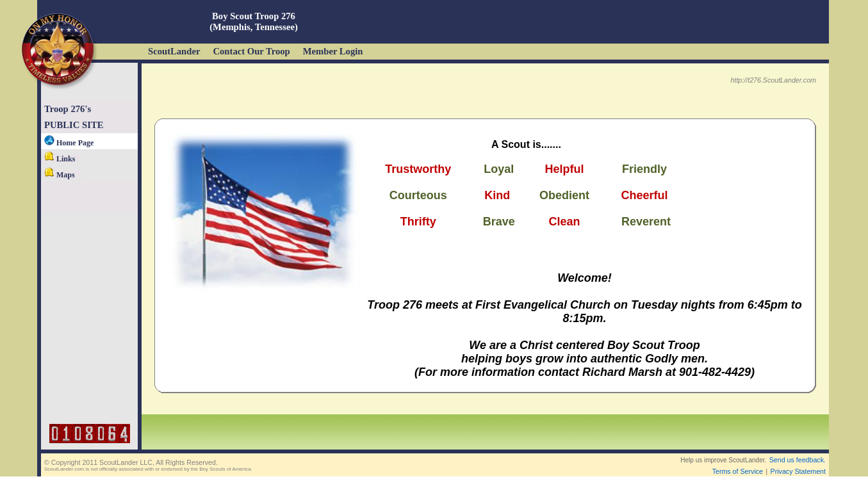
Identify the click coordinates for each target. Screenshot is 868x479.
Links (60, 159)
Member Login (333, 51)
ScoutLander (174, 51)
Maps (60, 175)
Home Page (69, 143)
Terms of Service (738, 471)
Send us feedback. (798, 460)
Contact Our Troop (251, 51)
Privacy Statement (798, 471)
